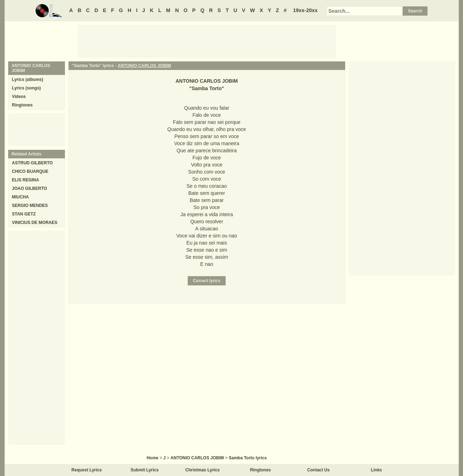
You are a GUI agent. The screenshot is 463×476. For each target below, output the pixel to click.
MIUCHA (21, 197)
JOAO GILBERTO (30, 188)
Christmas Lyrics (202, 470)
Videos (19, 97)
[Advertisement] (207, 41)
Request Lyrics (87, 470)
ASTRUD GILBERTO (32, 163)
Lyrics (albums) (28, 80)
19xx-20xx (305, 10)
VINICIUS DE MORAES (35, 223)
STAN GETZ (24, 214)
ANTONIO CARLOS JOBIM (144, 66)
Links (376, 470)
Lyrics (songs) (27, 88)
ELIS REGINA (26, 180)
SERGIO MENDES (30, 206)
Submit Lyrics (145, 470)
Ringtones (23, 105)
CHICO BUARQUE (30, 171)
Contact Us (318, 470)
